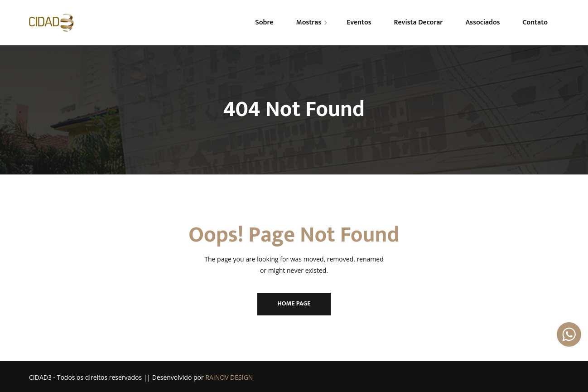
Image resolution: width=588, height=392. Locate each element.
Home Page (294, 303)
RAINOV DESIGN (229, 377)
